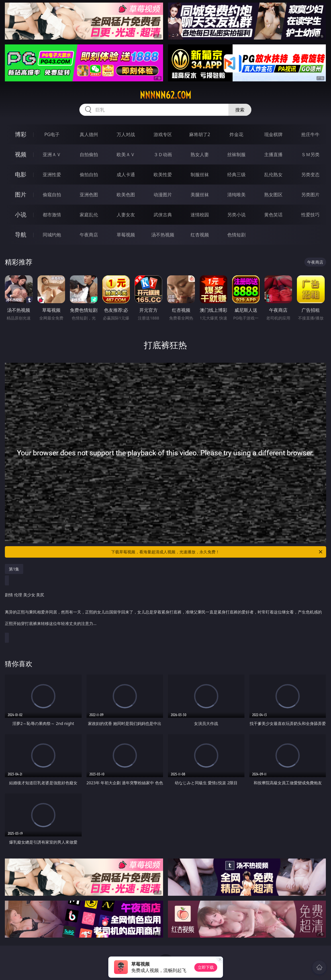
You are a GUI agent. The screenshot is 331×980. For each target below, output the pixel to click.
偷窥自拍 (52, 195)
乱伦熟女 (273, 175)
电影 (21, 174)
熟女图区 (273, 195)
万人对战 (126, 134)
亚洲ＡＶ (52, 154)
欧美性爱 (163, 175)
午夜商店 (89, 235)
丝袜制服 (236, 154)
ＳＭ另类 (310, 154)
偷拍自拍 (89, 175)
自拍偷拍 (89, 154)
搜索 (240, 110)
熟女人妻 (200, 154)
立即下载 (206, 967)
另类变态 (310, 175)
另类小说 (236, 215)
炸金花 (236, 134)
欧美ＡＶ (126, 154)
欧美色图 (126, 195)
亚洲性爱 (52, 175)
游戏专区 (163, 134)
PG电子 (52, 134)
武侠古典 (163, 215)
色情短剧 (236, 235)
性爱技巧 (310, 215)
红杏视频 (200, 235)
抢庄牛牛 (310, 134)
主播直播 (273, 154)
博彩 (21, 134)
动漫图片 (163, 195)
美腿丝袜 (200, 195)
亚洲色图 (89, 195)
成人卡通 (126, 175)
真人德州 (89, 134)
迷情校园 (200, 215)
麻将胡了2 (200, 134)
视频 (21, 154)
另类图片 (310, 195)
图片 (21, 194)
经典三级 (236, 175)
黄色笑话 (273, 215)
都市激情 (52, 215)
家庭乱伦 (89, 215)
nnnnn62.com (165, 95)
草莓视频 (126, 235)
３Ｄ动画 (163, 154)
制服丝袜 (200, 175)
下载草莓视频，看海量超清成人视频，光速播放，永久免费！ (217, 552)
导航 (21, 235)
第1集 (14, 569)
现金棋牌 (273, 134)
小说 (21, 214)
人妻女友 (126, 215)
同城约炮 (52, 235)
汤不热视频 (163, 235)
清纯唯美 (236, 195)
